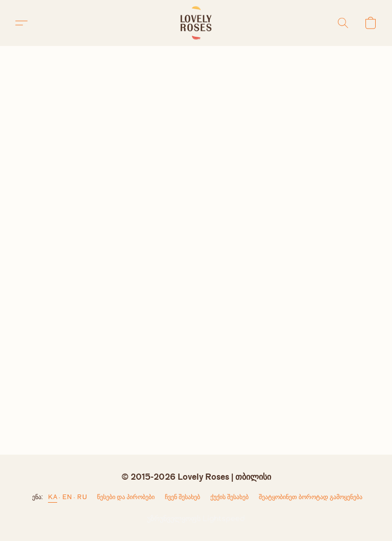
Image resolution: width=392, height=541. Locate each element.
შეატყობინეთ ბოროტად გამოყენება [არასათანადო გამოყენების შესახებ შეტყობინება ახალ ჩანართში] (311, 497)
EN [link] (67, 497)
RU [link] (82, 497)
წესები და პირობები (126, 497)
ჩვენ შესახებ (182, 497)
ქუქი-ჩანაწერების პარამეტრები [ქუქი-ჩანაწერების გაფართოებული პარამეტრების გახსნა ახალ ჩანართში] (229, 499)
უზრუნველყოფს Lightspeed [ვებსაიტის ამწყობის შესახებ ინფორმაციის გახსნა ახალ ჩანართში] (196, 519)
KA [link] (53, 497)
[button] (196, 23)
